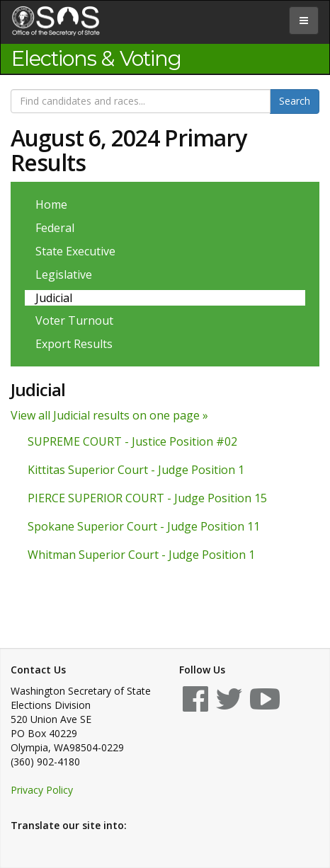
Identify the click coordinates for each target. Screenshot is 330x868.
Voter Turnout (74, 320)
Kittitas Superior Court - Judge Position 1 (136, 470)
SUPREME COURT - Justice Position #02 (132, 441)
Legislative (64, 274)
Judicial (54, 298)
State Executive (75, 251)
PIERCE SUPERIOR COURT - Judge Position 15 (147, 498)
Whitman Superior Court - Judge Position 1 (141, 555)
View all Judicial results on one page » (109, 415)
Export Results (74, 344)
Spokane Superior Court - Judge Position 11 (144, 526)
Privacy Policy (42, 790)
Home (51, 204)
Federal (55, 228)
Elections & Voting (96, 59)
